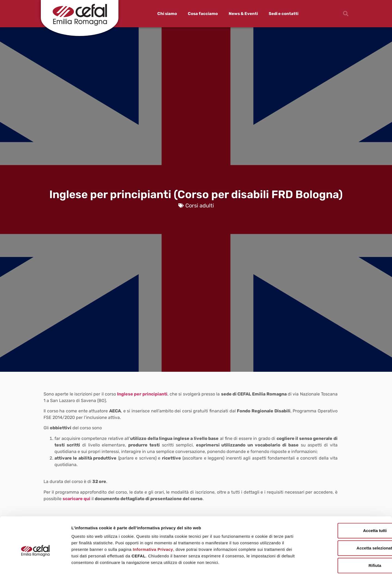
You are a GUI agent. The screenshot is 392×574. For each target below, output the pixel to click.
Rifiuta (347, 538)
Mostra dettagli (286, 563)
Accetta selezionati (346, 521)
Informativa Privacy (153, 522)
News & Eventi (243, 14)
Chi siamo (167, 14)
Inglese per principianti (142, 394)
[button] (346, 14)
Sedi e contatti (284, 14)
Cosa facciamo (203, 14)
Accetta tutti (347, 503)
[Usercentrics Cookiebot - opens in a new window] (35, 563)
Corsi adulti (200, 206)
